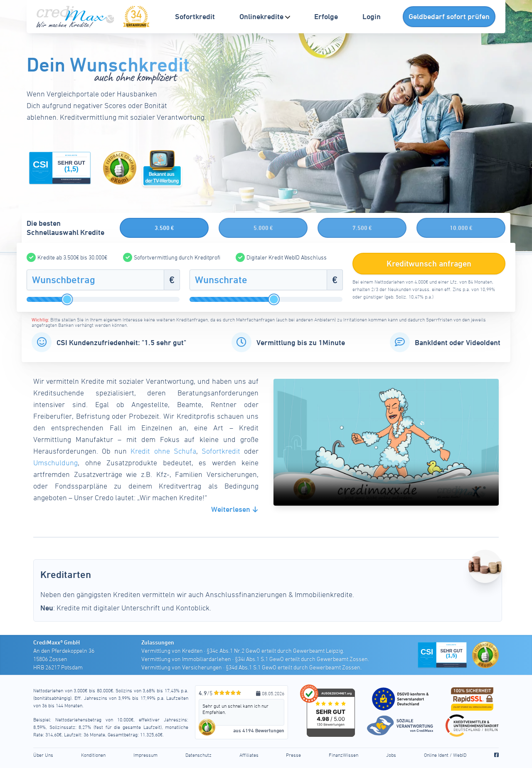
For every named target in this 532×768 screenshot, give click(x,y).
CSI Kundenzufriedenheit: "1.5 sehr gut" (121, 342)
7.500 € (362, 228)
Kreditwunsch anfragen (429, 263)
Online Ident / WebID (445, 755)
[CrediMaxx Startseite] (76, 17)
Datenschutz (198, 755)
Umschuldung (55, 463)
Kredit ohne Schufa (163, 451)
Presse (293, 755)
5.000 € (263, 228)
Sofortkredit (221, 451)
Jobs (391, 755)
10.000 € (461, 228)
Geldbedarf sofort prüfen (449, 16)
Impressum (145, 755)
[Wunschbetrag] (95, 280)
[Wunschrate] (258, 280)
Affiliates (249, 755)
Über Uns (43, 755)
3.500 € (164, 228)
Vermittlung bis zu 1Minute (301, 342)
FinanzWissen (344, 755)
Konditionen (93, 755)
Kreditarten (72, 574)
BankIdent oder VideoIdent (458, 342)
